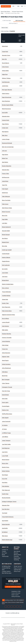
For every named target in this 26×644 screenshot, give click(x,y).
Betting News (17, 555)
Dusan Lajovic (5, 402)
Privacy (6, 602)
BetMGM (13, 31)
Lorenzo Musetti (6, 322)
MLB (22, 6)
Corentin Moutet (6, 254)
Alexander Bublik (6, 231)
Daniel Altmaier (5, 395)
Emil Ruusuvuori (6, 177)
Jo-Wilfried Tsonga (6, 433)
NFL (14, 6)
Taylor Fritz (5, 185)
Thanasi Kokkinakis (6, 292)
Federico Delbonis (6, 257)
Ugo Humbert (5, 521)
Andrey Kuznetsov (6, 364)
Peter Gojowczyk (6, 490)
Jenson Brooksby (6, 341)
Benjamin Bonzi (5, 242)
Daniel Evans (5, 193)
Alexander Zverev (6, 55)
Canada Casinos (6, 571)
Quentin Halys (5, 494)
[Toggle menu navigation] (24, 2)
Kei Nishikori (5, 532)
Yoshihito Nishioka (6, 296)
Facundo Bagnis (6, 406)
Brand (3, 555)
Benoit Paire (5, 376)
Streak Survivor (18, 566)
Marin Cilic (4, 59)
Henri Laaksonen (6, 265)
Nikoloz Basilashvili (6, 227)
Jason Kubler (5, 273)
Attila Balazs (5, 372)
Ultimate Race (18, 570)
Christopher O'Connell (7, 387)
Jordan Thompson (6, 441)
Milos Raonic (5, 536)
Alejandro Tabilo (6, 357)
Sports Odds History (5, 12)
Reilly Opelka (5, 330)
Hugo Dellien (5, 219)
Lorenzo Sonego (6, 139)
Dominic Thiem (5, 303)
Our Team (4, 553)
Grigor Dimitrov (5, 124)
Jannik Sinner (5, 86)
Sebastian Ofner (6, 505)
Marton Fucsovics (6, 212)
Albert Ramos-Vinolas (7, 208)
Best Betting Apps (7, 573)
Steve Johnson (5, 288)
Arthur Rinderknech (6, 368)
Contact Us (5, 550)
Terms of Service (12, 602)
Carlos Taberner (6, 383)
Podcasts (16, 556)
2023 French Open (13, 23)
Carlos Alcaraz (5, 67)
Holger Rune (5, 74)
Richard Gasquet (6, 235)
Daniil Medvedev (6, 82)
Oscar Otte (5, 479)
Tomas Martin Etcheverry (8, 517)
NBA (18, 6)
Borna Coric (5, 216)
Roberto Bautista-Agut (7, 540)
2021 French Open (7, 21)
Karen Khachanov (6, 101)
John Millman (5, 437)
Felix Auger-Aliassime (7, 90)
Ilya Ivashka (5, 269)
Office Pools (17, 571)
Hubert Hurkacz (6, 93)
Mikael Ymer (5, 158)
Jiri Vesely (4, 429)
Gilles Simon (5, 135)
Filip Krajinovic (5, 132)
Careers (4, 551)
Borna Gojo (4, 246)
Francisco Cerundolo (7, 338)
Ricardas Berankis (6, 498)
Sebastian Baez (6, 170)
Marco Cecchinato (6, 200)
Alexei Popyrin (5, 360)
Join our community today (13, 587)
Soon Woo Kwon (6, 509)
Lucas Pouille (5, 456)
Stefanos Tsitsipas (6, 78)
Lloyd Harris (5, 452)
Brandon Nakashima (7, 166)
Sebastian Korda (6, 116)
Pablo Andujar (5, 345)
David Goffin (5, 113)
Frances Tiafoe (5, 174)
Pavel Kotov (5, 482)
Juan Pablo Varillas (6, 444)
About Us (5, 547)
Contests (17, 564)
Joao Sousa (5, 277)
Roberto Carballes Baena (8, 284)
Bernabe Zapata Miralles (8, 105)
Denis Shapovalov (6, 307)
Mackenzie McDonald (7, 143)
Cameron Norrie (6, 120)
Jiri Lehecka (5, 425)
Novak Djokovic (6, 63)
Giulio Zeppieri (5, 418)
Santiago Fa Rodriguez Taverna (9, 502)
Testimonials (5, 556)
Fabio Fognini (5, 189)
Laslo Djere (5, 223)
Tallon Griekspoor (6, 196)
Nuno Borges (5, 475)
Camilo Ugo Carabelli (7, 250)
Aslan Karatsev (5, 326)
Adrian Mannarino (6, 353)
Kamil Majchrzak (6, 448)
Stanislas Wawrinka (6, 334)
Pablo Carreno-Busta (7, 311)
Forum (3, 604)
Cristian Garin (5, 128)
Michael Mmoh (5, 280)
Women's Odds (5, 28)
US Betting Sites (6, 566)
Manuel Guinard (6, 460)
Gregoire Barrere (6, 261)
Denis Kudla (5, 399)
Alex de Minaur (5, 318)
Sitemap (22, 602)
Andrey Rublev (5, 71)
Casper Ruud (5, 52)
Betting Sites (7, 564)
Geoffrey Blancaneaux (7, 414)
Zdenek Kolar (5, 299)
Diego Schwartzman (7, 97)
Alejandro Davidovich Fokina (8, 315)
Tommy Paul (5, 349)
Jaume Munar (5, 181)
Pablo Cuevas (5, 204)
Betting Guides (17, 548)
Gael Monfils (5, 528)
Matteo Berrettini (6, 524)
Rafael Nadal (5, 46)
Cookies (18, 602)
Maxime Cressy (6, 467)
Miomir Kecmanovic (6, 109)
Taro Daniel (5, 513)
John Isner (4, 151)
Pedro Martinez (6, 486)
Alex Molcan (5, 238)
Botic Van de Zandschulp (8, 147)
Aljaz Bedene (5, 162)
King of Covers (18, 568)
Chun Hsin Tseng (6, 391)
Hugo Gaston (5, 154)
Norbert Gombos (6, 471)
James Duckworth (6, 421)
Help (3, 602)
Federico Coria (5, 410)
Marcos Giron (5, 463)
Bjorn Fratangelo (6, 379)
